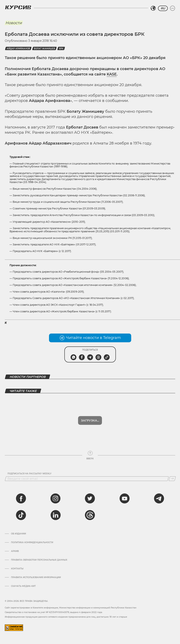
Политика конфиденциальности (32, 543)
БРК (61, 49)
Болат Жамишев (44, 49)
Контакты (17, 569)
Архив (15, 551)
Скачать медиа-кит (23, 586)
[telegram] (159, 498)
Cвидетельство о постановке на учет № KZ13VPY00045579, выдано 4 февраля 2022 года (53, 612)
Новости (14, 23)
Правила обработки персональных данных (39, 560)
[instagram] (55, 498)
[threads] (90, 515)
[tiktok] (21, 515)
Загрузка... (90, 420)
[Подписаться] (172, 479)
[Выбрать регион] (153, 8)
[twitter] (90, 498)
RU (163, 8)
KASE (112, 74)
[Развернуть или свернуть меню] (173, 8)
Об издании (18, 534)
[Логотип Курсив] (18, 7)
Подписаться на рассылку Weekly (29, 474)
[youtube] (125, 498)
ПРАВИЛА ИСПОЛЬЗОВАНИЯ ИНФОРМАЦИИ (36, 577)
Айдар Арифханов (18, 49)
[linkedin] (55, 515)
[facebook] (21, 498)
